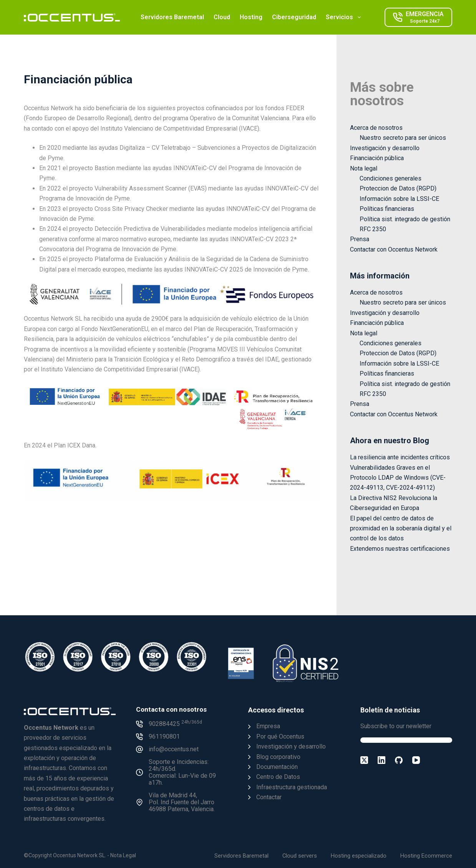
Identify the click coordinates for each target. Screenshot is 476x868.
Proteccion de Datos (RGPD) (398, 188)
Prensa (360, 239)
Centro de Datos (278, 777)
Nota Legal (123, 855)
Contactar (269, 797)
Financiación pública (377, 158)
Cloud (222, 17)
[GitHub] (399, 760)
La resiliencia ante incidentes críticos (400, 457)
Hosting (251, 17)
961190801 (164, 736)
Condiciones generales (391, 178)
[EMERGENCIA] (418, 17)
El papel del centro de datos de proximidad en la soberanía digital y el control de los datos (401, 528)
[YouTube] (416, 760)
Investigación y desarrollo (385, 148)
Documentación (277, 767)
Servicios (345, 17)
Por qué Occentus (280, 736)
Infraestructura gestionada (292, 787)
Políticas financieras (387, 209)
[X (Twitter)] (364, 760)
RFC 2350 (373, 229)
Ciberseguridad (294, 17)
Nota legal (364, 168)
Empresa (268, 726)
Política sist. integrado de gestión (405, 219)
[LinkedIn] (381, 760)
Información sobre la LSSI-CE (399, 199)
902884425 (175, 724)
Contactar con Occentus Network (394, 249)
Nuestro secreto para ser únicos (403, 138)
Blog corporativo (278, 757)
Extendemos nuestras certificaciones (400, 549)
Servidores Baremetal (172, 17)
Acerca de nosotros (376, 128)
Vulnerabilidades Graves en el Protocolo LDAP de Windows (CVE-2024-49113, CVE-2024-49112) (398, 478)
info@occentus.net (174, 749)
